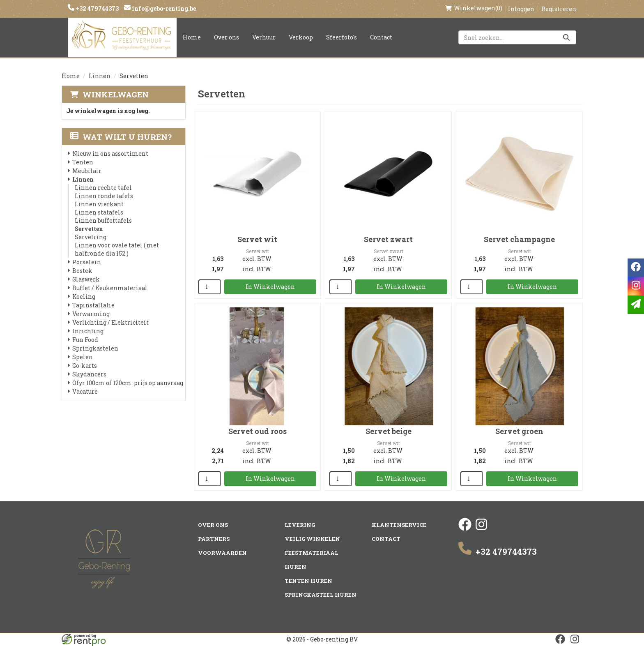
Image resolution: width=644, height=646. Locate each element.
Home (192, 37)
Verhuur (264, 37)
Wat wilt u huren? (121, 137)
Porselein (87, 262)
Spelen (83, 357)
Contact (381, 37)
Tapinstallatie (93, 305)
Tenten (83, 162)
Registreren (559, 9)
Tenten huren (308, 581)
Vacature (85, 391)
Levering (300, 525)
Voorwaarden (222, 553)
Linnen (100, 76)
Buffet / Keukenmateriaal (110, 288)
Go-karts (85, 366)
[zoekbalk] (517, 37)
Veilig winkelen (312, 539)
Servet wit (257, 239)
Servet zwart (388, 239)
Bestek (82, 271)
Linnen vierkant (99, 204)
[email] (636, 305)
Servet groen (519, 431)
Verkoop (301, 37)
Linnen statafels (99, 212)
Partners (214, 539)
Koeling (84, 296)
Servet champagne (519, 239)
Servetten (89, 229)
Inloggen (521, 9)
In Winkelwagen (270, 287)
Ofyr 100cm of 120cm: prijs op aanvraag (128, 383)
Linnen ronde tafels (104, 196)
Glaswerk (86, 279)
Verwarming (91, 314)
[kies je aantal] (210, 287)
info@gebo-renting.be (163, 8)
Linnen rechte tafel (103, 188)
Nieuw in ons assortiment (110, 153)
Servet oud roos (258, 431)
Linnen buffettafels (103, 220)
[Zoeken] (566, 37)
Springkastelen (95, 348)
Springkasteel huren (321, 595)
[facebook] (465, 529)
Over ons (227, 37)
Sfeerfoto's (342, 37)
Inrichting (88, 331)
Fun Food (85, 340)
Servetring (91, 237)
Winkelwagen (116, 94)
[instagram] (481, 529)
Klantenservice (399, 525)
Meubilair (87, 171)
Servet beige (389, 431)
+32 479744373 (97, 8)
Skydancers (89, 374)
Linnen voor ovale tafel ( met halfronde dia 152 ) (117, 249)
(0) (474, 8)
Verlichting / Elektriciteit (110, 322)
